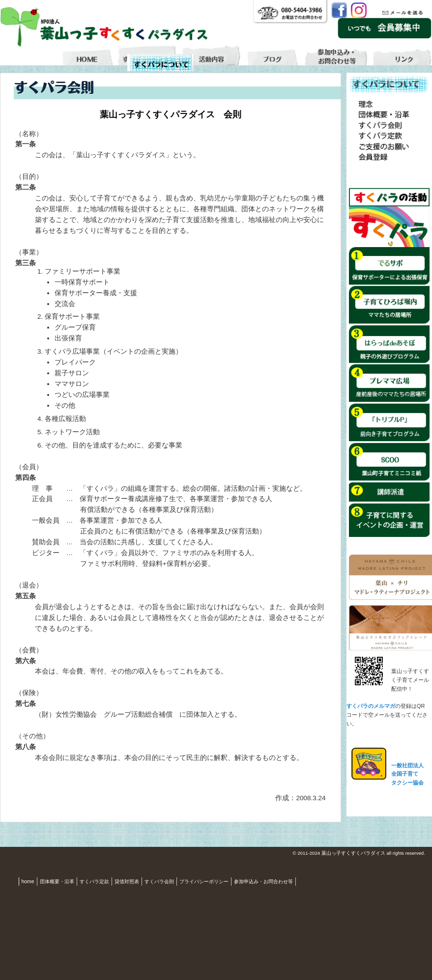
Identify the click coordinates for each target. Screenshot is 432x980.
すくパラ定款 (94, 882)
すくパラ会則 (159, 882)
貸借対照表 (127, 882)
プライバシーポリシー (204, 882)
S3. (429, 854)
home (28, 882)
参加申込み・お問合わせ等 (263, 882)
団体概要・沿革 (57, 882)
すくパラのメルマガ (371, 706)
